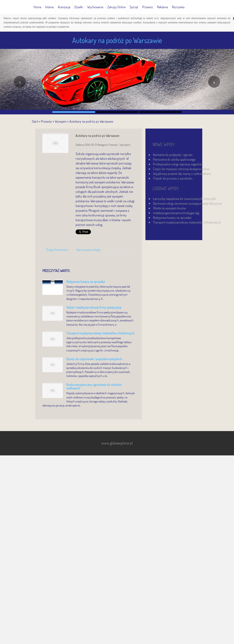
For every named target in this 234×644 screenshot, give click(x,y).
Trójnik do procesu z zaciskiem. (173, 178)
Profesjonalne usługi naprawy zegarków (178, 164)
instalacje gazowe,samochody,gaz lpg (176, 213)
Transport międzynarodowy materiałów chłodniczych (100, 333)
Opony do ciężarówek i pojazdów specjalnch (94, 359)
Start (35, 121)
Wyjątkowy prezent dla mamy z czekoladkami (182, 174)
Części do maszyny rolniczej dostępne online (181, 169)
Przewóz (46, 121)
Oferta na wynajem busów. (170, 208)
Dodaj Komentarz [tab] (57, 250)
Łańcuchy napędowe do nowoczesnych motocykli (184, 199)
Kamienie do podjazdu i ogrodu (173, 155)
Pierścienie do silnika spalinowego (174, 159)
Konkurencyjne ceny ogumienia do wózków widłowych (94, 386)
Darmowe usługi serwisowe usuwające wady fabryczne (187, 203)
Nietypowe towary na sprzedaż (86, 282)
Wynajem (61, 121)
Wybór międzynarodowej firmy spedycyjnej (94, 307)
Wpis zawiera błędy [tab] (88, 250)
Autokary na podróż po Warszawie (91, 121)
